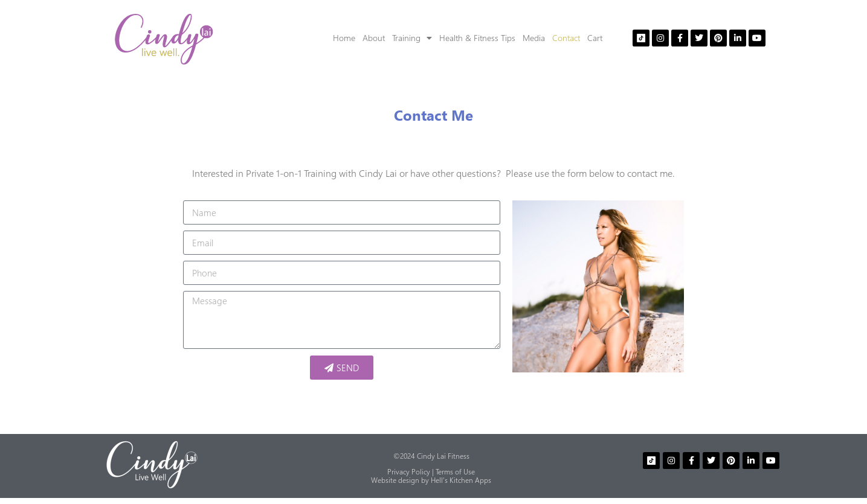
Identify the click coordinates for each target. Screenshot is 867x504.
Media (534, 38)
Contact (566, 38)
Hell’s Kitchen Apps (461, 480)
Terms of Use (455, 472)
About (374, 38)
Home (344, 38)
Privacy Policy (409, 472)
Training (412, 38)
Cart (595, 38)
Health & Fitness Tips (477, 38)
